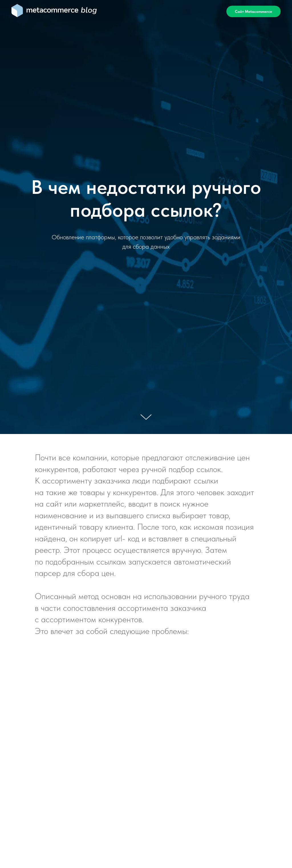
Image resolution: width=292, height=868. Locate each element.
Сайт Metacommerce (254, 11)
